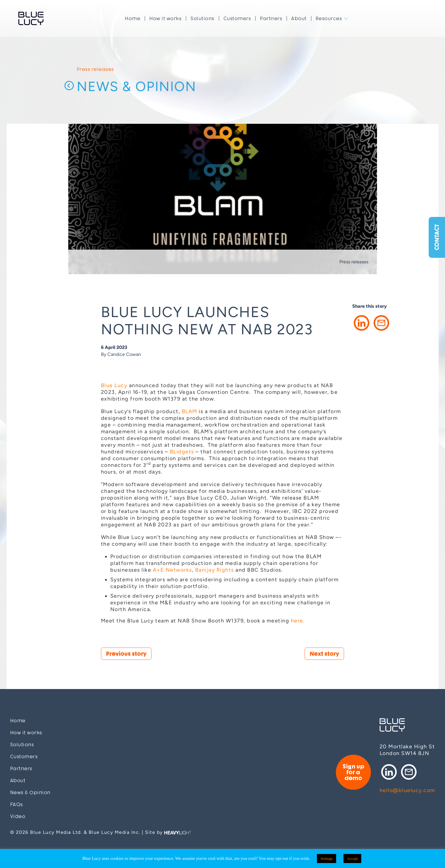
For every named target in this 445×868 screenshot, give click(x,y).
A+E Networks (172, 570)
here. (298, 621)
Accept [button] (352, 859)
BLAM (190, 411)
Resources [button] (329, 18)
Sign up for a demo (353, 772)
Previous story (126, 654)
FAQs (17, 804)
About (299, 18)
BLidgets (182, 452)
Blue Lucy (31, 18)
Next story (324, 654)
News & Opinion (137, 87)
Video (18, 816)
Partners (271, 18)
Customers (237, 18)
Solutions (203, 18)
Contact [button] (437, 238)
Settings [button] (327, 859)
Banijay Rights (215, 570)
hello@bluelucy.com (407, 790)
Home (133, 18)
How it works (165, 18)
